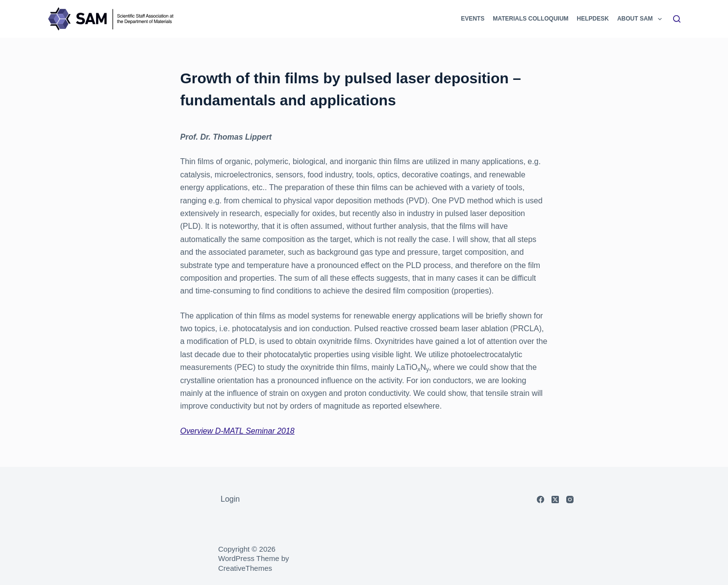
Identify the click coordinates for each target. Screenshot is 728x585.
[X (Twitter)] (555, 500)
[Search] (677, 19)
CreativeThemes (245, 568)
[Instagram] (570, 500)
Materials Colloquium (530, 19)
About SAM (640, 19)
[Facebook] (540, 500)
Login (230, 499)
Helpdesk (593, 19)
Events (473, 19)
